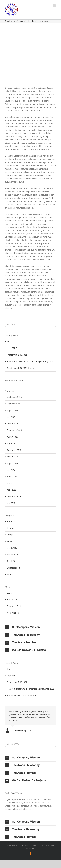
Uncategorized (13, 568)
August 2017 (12, 463)
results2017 (12, 548)
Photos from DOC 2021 (17, 355)
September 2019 (14, 430)
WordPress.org (13, 613)
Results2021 (12, 561)
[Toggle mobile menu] (54, 6)
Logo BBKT (12, 348)
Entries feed (12, 600)
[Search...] (30, 324)
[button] (30, 627)
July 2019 (11, 443)
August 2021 (12, 410)
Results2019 (12, 555)
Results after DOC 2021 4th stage (21, 368)
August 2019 (12, 437)
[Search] (8, 324)
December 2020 (14, 424)
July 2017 (11, 470)
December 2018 (14, 450)
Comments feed (14, 606)
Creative (10, 528)
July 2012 (11, 503)
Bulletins (11, 521)
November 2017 (14, 457)
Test (9, 342)
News (9, 541)
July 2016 (11, 483)
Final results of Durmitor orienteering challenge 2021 (30, 361)
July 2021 (11, 417)
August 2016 (12, 477)
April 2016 (11, 490)
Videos (10, 574)
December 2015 (14, 497)
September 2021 (14, 404)
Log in (10, 593)
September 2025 (14, 397)
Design (10, 535)
